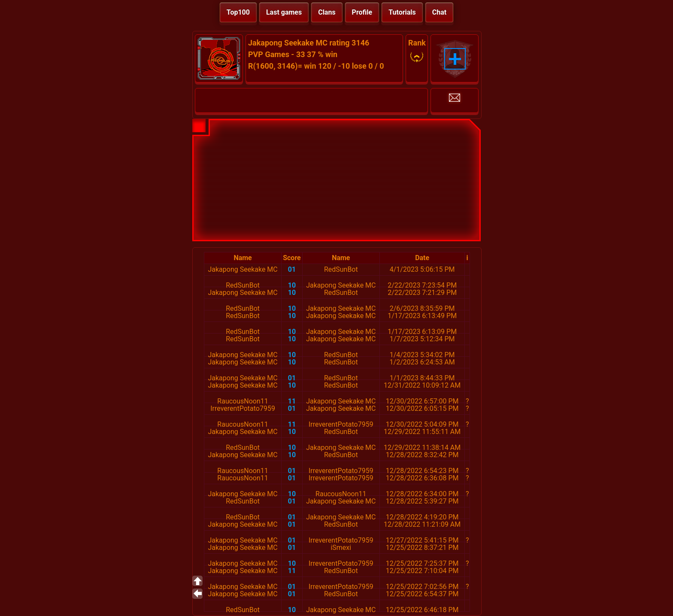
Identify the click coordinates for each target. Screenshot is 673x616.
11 (292, 401)
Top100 (238, 12)
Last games (284, 12)
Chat (439, 12)
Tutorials (402, 12)
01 (292, 269)
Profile (362, 12)
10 (292, 285)
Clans (327, 12)
